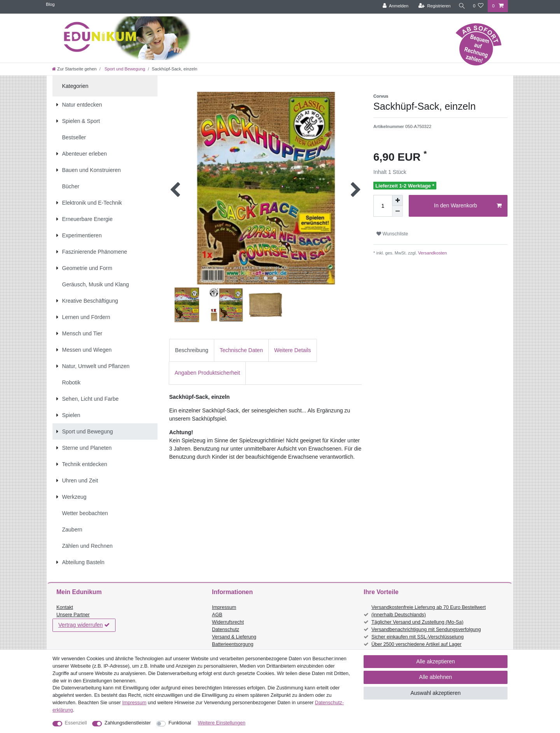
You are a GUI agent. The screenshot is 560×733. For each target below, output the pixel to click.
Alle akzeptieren (436, 661)
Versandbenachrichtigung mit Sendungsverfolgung (426, 630)
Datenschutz (226, 630)
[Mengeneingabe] (383, 206)
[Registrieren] (433, 6)
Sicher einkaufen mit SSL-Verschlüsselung (417, 637)
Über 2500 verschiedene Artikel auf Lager (416, 644)
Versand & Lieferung (234, 637)
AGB (217, 615)
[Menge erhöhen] (397, 200)
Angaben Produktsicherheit (207, 373)
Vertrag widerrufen (84, 625)
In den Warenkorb (468, 206)
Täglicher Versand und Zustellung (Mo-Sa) (417, 622)
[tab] (192, 350)
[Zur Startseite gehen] (74, 69)
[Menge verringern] (397, 211)
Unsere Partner (73, 615)
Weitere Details (293, 350)
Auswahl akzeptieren (435, 693)
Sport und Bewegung (124, 69)
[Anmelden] (394, 6)
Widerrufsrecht (228, 622)
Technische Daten (241, 350)
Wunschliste (392, 234)
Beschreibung (192, 350)
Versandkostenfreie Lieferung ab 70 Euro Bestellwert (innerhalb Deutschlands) (429, 611)
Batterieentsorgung (233, 644)
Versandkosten (432, 253)
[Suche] (461, 6)
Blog (50, 4)
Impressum (224, 607)
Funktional (180, 723)
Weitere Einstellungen (222, 723)
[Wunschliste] (478, 6)
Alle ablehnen (436, 677)
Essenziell (76, 723)
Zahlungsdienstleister (128, 723)
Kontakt (65, 607)
